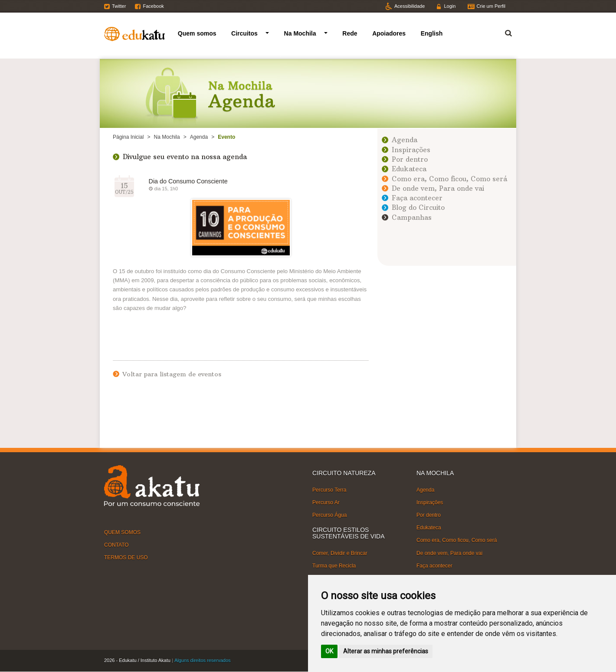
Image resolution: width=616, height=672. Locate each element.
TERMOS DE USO (126, 558)
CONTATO (116, 545)
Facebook (153, 6)
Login (450, 6)
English (432, 33)
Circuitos (244, 33)
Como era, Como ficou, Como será (449, 179)
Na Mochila (300, 33)
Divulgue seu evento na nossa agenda (185, 157)
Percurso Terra (329, 490)
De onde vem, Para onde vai (438, 188)
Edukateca (409, 169)
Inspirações (411, 150)
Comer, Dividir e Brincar (340, 553)
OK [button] (329, 651)
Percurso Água (329, 515)
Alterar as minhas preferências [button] (386, 651)
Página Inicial (128, 137)
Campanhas (412, 217)
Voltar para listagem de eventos (172, 374)
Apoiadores (389, 33)
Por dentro (410, 159)
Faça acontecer (417, 198)
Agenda (199, 137)
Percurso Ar (326, 502)
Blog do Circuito (418, 207)
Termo (503, 32)
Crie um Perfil (491, 6)
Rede (350, 33)
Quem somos (197, 33)
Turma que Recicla (334, 566)
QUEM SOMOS (122, 532)
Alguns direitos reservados (203, 660)
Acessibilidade (410, 6)
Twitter (119, 6)
